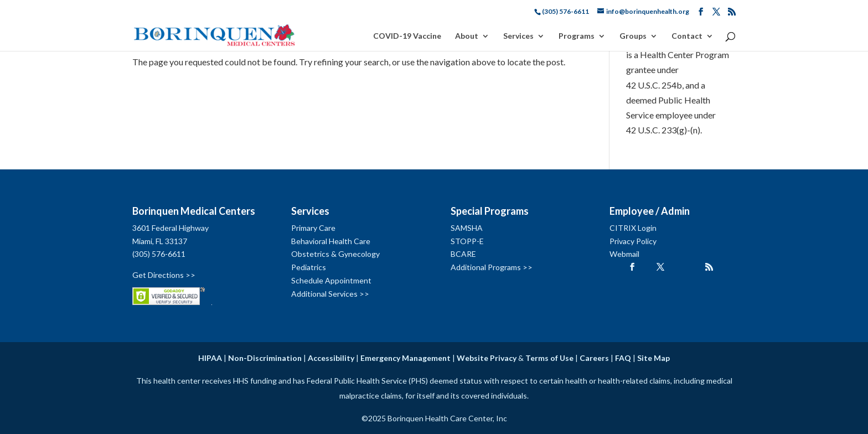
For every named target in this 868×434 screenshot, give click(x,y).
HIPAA (210, 358)
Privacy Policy (633, 241)
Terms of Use (549, 358)
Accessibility (331, 358)
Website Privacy (487, 358)
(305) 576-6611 (159, 254)
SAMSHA (467, 228)
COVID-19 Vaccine (407, 36)
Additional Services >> (330, 294)
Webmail (624, 254)
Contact (687, 36)
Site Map (653, 358)
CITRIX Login (633, 228)
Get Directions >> (164, 275)
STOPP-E (467, 241)
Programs (577, 36)
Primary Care (313, 228)
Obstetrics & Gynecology (335, 254)
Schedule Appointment (331, 280)
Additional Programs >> (492, 267)
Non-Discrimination (265, 358)
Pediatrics (309, 267)
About (467, 36)
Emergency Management (405, 358)
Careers (594, 358)
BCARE (463, 254)
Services (518, 36)
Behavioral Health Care (331, 241)
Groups (633, 36)
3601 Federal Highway (170, 228)
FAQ (623, 358)
